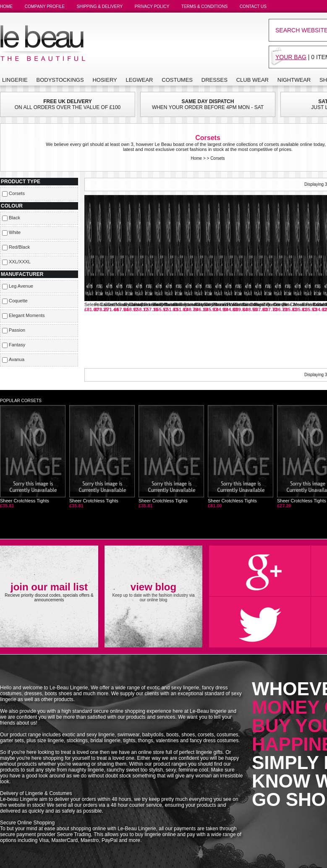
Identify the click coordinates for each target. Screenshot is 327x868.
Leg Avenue (21, 286)
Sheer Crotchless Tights (33, 457)
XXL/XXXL (20, 262)
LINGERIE (15, 80)
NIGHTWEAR (294, 80)
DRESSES (215, 80)
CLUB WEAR (252, 80)
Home (196, 158)
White (15, 232)
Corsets (217, 158)
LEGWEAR (140, 80)
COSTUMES (177, 80)
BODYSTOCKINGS (60, 80)
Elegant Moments (27, 315)
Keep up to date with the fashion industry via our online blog (153, 592)
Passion (17, 330)
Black (14, 218)
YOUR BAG (291, 57)
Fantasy (17, 345)
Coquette (18, 301)
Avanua (17, 359)
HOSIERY (105, 80)
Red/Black (19, 247)
